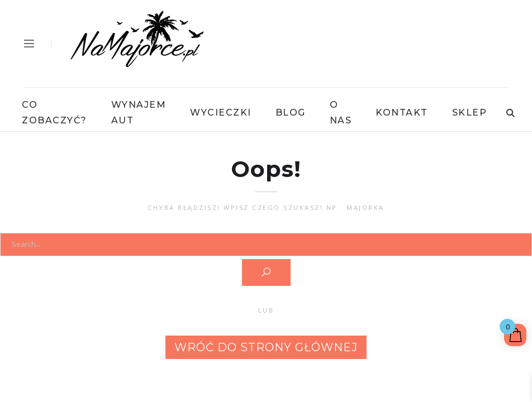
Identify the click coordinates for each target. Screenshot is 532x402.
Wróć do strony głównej (266, 347)
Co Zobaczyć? (54, 113)
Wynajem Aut (139, 113)
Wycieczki (221, 113)
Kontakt (402, 113)
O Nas (341, 113)
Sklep (470, 113)
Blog (291, 113)
